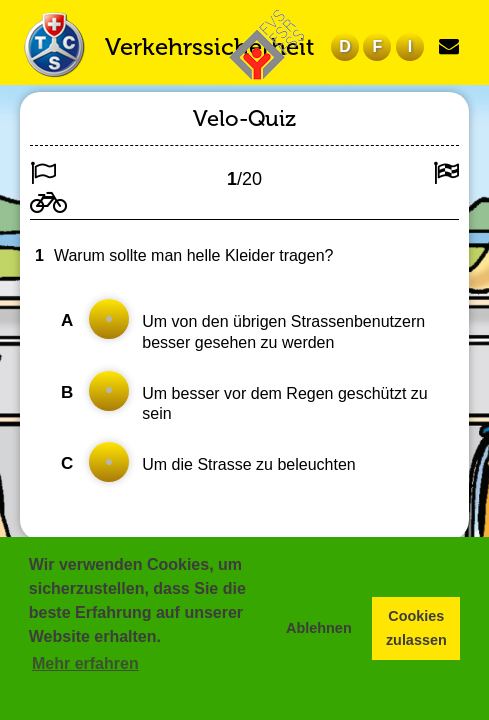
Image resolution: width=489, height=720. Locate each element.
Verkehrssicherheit (209, 46)
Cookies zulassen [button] (416, 628)
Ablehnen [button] (319, 628)
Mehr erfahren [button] (85, 663)
